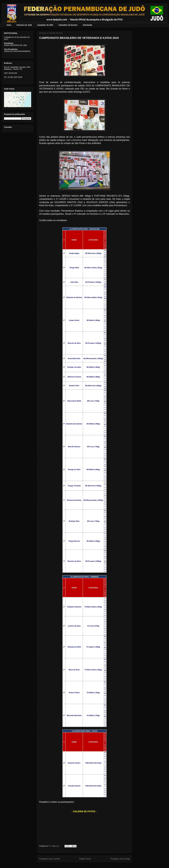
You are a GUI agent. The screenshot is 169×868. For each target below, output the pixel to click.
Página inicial (85, 859)
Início (9, 25)
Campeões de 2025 (45, 25)
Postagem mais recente (50, 859)
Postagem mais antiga (120, 859)
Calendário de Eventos (68, 25)
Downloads (88, 25)
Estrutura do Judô (24, 25)
